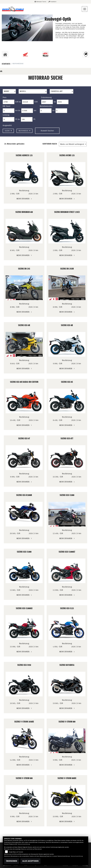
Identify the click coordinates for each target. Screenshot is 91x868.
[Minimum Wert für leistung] (9, 119)
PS (34, 119)
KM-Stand (6, 106)
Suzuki (8, 131)
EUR (36, 102)
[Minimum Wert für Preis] (9, 102)
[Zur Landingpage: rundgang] (86, 54)
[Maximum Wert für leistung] (27, 119)
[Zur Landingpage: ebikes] (66, 54)
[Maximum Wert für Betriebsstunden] (61, 111)
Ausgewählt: (7, 125)
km (35, 110)
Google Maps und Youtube (16, 852)
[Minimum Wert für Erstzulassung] (47, 102)
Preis (5, 97)
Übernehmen (12, 861)
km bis (18, 110)
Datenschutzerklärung (24, 844)
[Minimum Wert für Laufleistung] (9, 111)
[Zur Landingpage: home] (5, 54)
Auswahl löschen (47, 131)
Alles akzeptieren (30, 861)
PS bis (18, 119)
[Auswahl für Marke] (9, 91)
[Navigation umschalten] (85, 9)
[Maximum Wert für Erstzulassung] (63, 102)
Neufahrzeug (24, 131)
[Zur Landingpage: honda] (25, 54)
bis (55, 102)
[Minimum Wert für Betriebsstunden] (46, 111)
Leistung (6, 115)
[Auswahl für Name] (33, 91)
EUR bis (18, 102)
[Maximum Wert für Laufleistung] (27, 111)
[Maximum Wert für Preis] (28, 102)
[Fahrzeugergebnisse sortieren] (73, 144)
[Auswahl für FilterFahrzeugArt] (62, 91)
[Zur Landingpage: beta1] (45, 54)
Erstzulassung (46, 97)
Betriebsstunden (46, 106)
